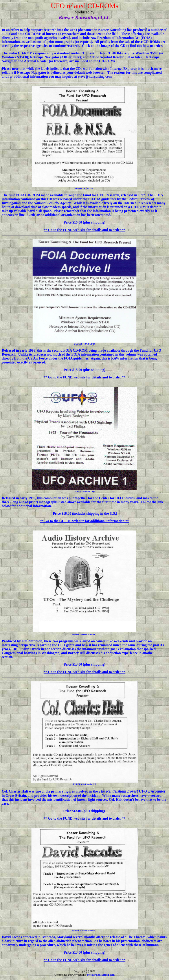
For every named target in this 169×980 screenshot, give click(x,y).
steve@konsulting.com (95, 76)
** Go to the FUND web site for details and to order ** (84, 230)
